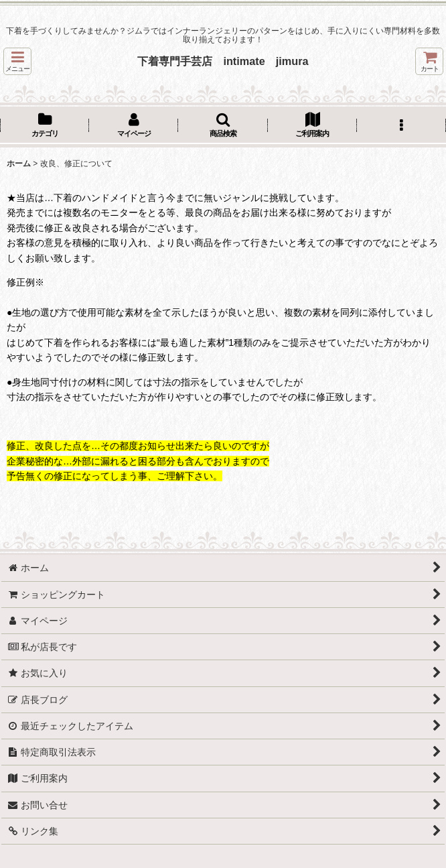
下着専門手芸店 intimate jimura (223, 61)
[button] (17, 61)
